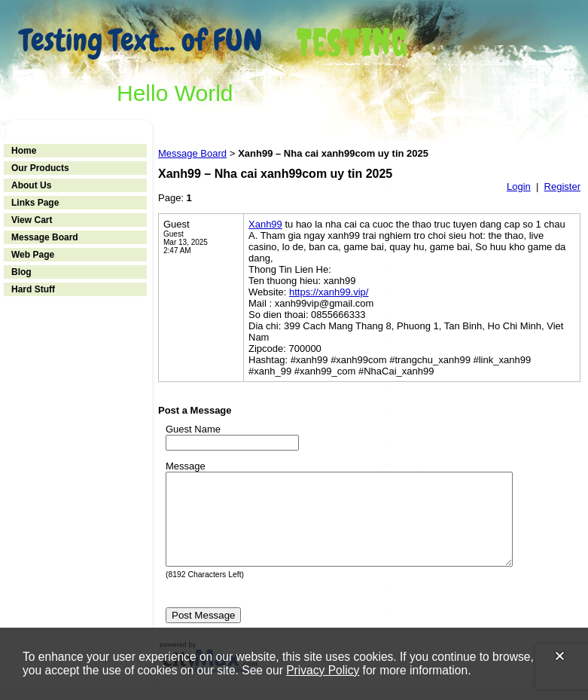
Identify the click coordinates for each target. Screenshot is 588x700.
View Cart (32, 220)
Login (519, 186)
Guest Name (193, 429)
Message (186, 466)
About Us (31, 185)
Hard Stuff (33, 289)
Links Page (35, 203)
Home (24, 151)
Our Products (40, 168)
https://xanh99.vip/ (329, 292)
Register (562, 186)
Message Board (45, 237)
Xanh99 (265, 224)
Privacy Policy (323, 670)
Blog (21, 272)
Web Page (33, 255)
